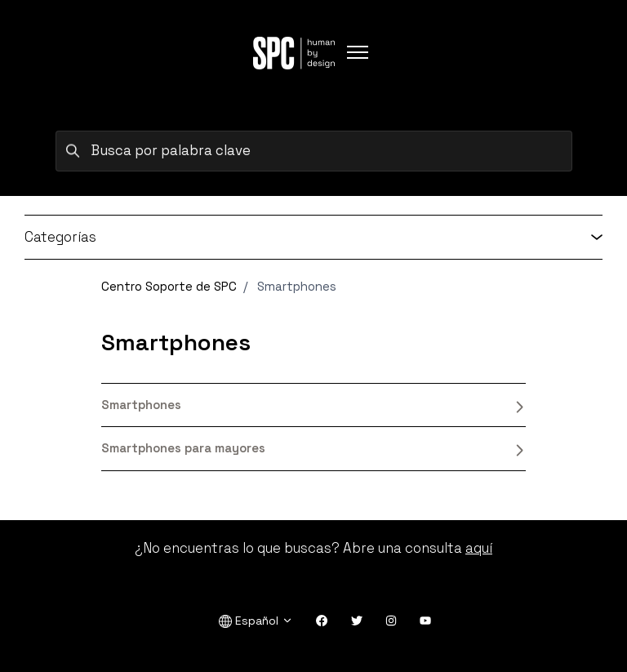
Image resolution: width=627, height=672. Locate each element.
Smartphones (313, 405)
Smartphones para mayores (313, 448)
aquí (479, 548)
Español (256, 621)
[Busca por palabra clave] (314, 151)
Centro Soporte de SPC (169, 286)
